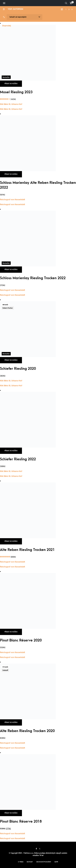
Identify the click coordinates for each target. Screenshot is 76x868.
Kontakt (30, 862)
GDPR (56, 862)
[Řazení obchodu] (25, 17)
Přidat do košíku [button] (11, 84)
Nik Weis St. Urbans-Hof (11, 104)
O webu (21, 862)
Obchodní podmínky (44, 862)
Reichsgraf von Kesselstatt (12, 199)
